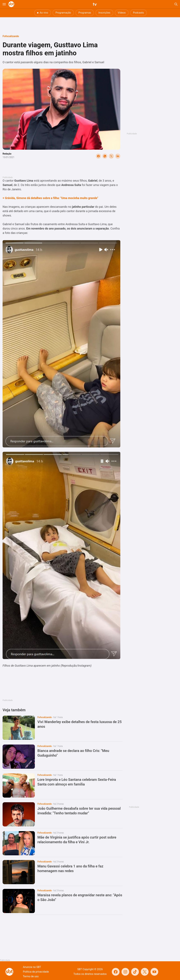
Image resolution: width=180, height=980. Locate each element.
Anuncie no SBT (32, 967)
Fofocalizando (11, 36)
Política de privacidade (36, 972)
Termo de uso (31, 976)
